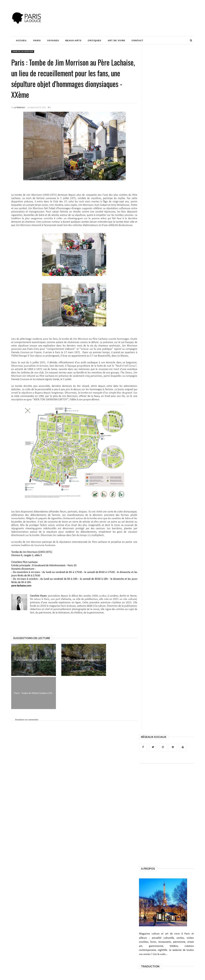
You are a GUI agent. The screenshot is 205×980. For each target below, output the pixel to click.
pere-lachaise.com (21, 586)
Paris (37, 40)
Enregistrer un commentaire (27, 720)
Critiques (94, 40)
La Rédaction (20, 107)
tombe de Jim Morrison (23, 52)
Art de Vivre (117, 40)
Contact (137, 40)
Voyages (53, 40)
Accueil (21, 40)
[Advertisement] (135, 12)
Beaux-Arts (73, 40)
